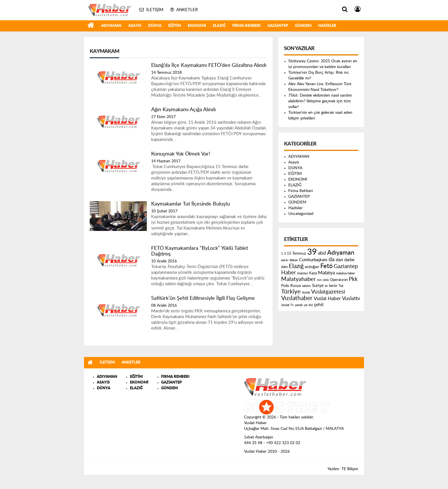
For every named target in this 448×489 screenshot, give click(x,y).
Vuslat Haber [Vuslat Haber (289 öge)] (327, 299)
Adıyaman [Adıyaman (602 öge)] (341, 253)
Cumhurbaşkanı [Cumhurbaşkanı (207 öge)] (313, 260)
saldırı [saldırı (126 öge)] (306, 286)
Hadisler (327, 26)
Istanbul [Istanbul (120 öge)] (303, 273)
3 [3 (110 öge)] (285, 254)
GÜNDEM (303, 26)
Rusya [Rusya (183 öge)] (296, 286)
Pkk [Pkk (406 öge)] (353, 279)
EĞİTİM (175, 26)
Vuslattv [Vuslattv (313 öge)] (351, 299)
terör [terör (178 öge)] (333, 286)
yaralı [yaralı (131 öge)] (299, 305)
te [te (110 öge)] (326, 286)
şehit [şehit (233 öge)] (319, 305)
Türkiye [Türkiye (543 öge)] (291, 292)
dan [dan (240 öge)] (339, 260)
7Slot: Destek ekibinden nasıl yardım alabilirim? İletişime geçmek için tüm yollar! (320, 101)
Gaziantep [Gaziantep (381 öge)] (346, 267)
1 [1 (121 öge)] (282, 254)
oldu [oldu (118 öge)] (326, 280)
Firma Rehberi (246, 26)
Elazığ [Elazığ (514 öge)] (296, 266)
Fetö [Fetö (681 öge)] (326, 266)
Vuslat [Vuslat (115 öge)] (306, 293)
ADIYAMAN (111, 26)
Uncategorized (301, 214)
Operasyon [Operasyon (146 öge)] (339, 280)
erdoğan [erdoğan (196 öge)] (312, 267)
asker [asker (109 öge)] (285, 260)
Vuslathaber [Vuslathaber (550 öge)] (297, 298)
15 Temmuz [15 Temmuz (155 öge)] (296, 254)
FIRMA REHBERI (175, 377)
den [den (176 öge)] (284, 267)
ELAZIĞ (219, 26)
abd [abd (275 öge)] (322, 253)
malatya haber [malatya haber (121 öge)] (346, 273)
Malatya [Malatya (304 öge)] (326, 273)
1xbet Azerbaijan (259, 437)
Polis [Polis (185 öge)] (285, 286)
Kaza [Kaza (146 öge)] (313, 273)
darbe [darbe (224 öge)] (349, 260)
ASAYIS (103, 383)
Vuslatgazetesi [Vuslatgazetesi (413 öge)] (328, 292)
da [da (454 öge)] (332, 260)
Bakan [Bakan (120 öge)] (294, 260)
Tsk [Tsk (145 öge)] (341, 286)
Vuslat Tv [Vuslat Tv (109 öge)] (287, 305)
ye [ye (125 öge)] (306, 305)
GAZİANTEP (278, 26)
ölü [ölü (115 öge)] (311, 305)
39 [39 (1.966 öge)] (312, 252)
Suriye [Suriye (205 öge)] (318, 286)
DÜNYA (155, 26)
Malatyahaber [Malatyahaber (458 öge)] (298, 279)
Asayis (135, 26)
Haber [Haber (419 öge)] (289, 273)
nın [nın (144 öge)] (319, 280)
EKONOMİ (197, 26)
